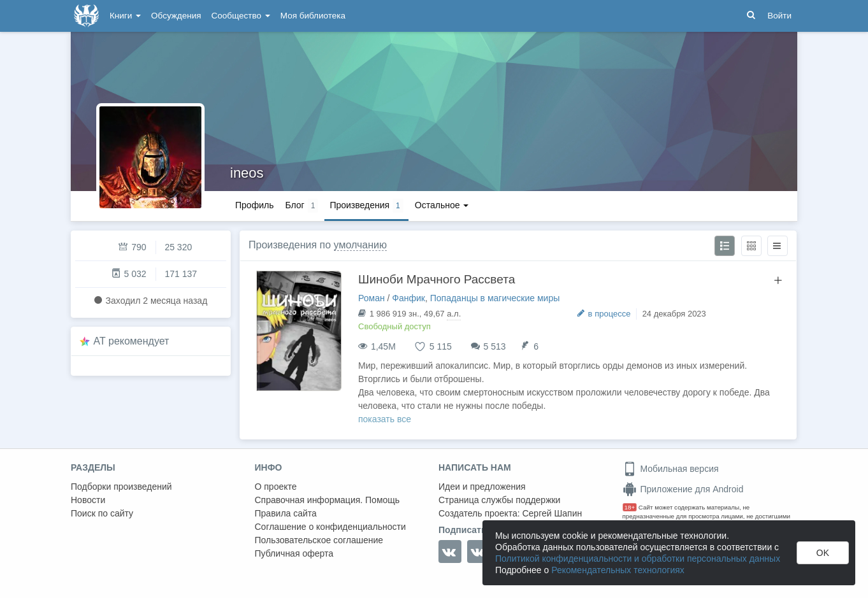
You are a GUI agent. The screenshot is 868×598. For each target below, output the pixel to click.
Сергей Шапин (552, 513)
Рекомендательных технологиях (618, 570)
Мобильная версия (671, 469)
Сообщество (241, 16)
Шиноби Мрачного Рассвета (437, 279)
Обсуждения (176, 16)
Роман (372, 298)
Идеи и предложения (482, 487)
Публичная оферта (294, 553)
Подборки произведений (121, 487)
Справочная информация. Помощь (328, 500)
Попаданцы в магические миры (495, 298)
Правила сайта (286, 513)
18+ (630, 507)
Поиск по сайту (102, 513)
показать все (385, 419)
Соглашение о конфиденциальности (330, 527)
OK (823, 553)
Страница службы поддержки (499, 500)
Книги (125, 16)
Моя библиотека (313, 16)
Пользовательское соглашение (319, 540)
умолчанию (360, 245)
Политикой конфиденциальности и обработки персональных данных (638, 559)
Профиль (254, 205)
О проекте (276, 487)
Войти (779, 16)
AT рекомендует (132, 341)
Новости (88, 500)
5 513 (495, 346)
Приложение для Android (683, 489)
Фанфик (409, 298)
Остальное (442, 205)
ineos (247, 173)
